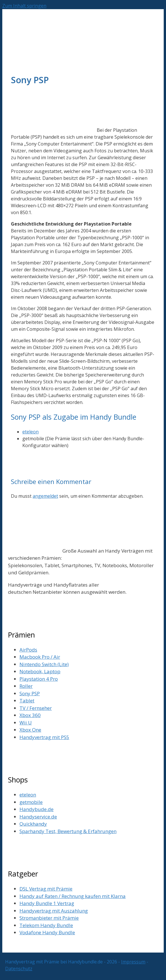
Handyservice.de (38, 817)
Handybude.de (36, 809)
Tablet (27, 701)
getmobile (31, 802)
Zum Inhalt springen (24, 6)
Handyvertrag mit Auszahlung (54, 911)
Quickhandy (33, 824)
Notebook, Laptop (40, 671)
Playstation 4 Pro (39, 679)
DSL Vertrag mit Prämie (46, 889)
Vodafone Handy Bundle (47, 932)
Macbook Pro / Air (40, 657)
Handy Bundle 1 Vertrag (47, 903)
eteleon (30, 432)
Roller (26, 686)
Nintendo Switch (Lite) (44, 664)
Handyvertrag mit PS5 (44, 737)
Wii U (26, 723)
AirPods (28, 650)
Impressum (133, 962)
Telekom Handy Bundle (46, 925)
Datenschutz (19, 969)
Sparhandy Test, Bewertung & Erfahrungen (68, 831)
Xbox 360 (30, 715)
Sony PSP (30, 693)
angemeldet (45, 496)
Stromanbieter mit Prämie (49, 918)
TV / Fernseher (36, 708)
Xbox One (30, 730)
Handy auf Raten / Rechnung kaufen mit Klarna (73, 896)
